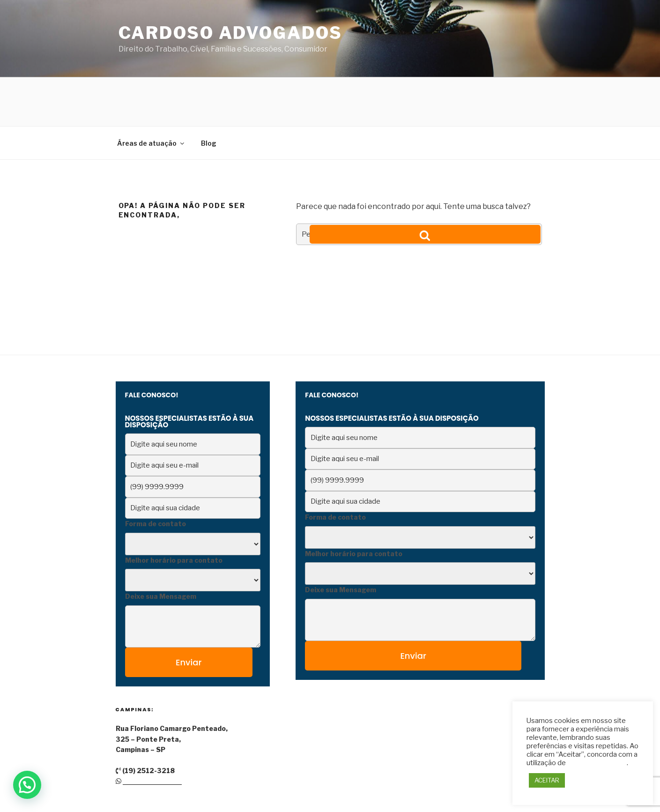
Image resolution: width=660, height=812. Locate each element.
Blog (209, 94)
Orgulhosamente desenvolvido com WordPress (190, 790)
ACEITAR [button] (547, 780)
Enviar (189, 614)
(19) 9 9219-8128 (152, 732)
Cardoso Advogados (230, 33)
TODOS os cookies (597, 763)
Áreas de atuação (151, 94)
